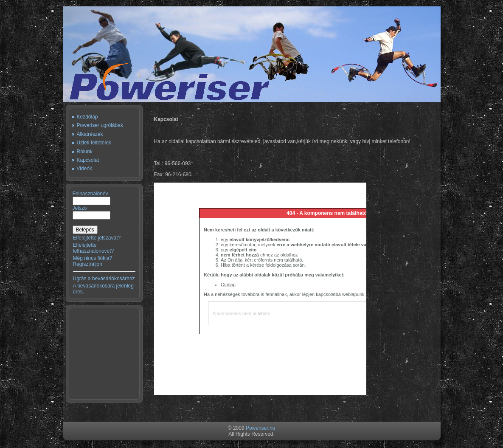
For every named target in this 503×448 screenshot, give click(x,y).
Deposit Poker (253, 445)
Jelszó (80, 208)
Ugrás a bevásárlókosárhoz (104, 279)
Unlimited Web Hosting (293, 445)
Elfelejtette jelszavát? (97, 238)
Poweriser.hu (260, 428)
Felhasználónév (90, 194)
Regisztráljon (88, 264)
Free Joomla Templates (211, 445)
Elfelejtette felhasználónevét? (94, 248)
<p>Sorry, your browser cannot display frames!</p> (260, 289)
